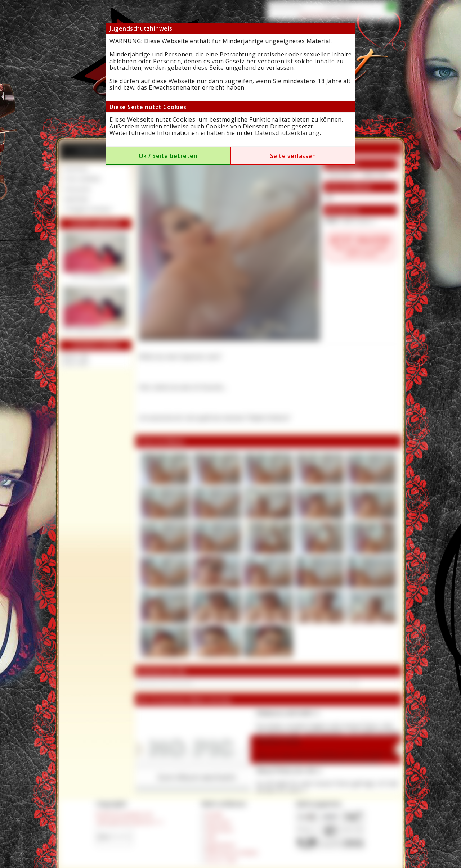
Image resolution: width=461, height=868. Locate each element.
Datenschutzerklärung (287, 133)
